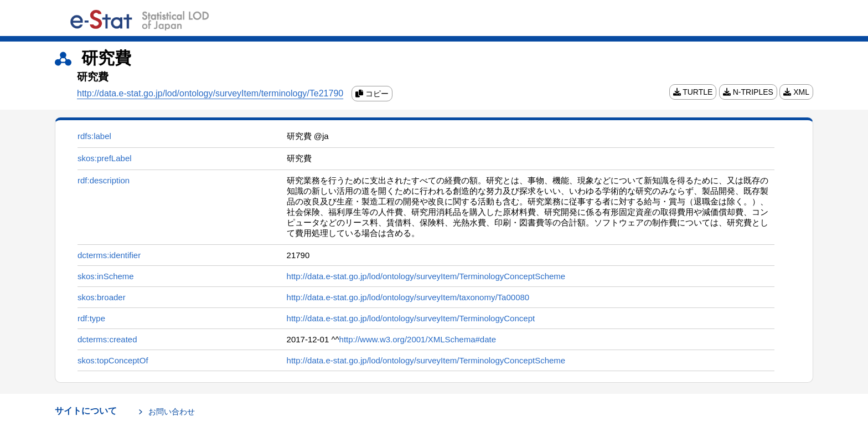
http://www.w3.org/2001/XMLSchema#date (418, 339)
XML (796, 92)
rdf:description (104, 180)
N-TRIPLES (748, 92)
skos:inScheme (106, 276)
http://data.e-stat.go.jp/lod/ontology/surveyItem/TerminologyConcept (411, 318)
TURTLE (693, 92)
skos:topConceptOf (113, 360)
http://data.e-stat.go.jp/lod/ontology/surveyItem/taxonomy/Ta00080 (408, 297)
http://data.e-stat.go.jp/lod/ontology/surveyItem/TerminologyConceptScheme (426, 276)
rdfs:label (94, 136)
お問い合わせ (172, 412)
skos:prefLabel (105, 158)
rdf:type (91, 318)
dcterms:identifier (109, 255)
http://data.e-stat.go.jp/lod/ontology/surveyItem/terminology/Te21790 (210, 93)
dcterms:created (107, 339)
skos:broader (102, 297)
